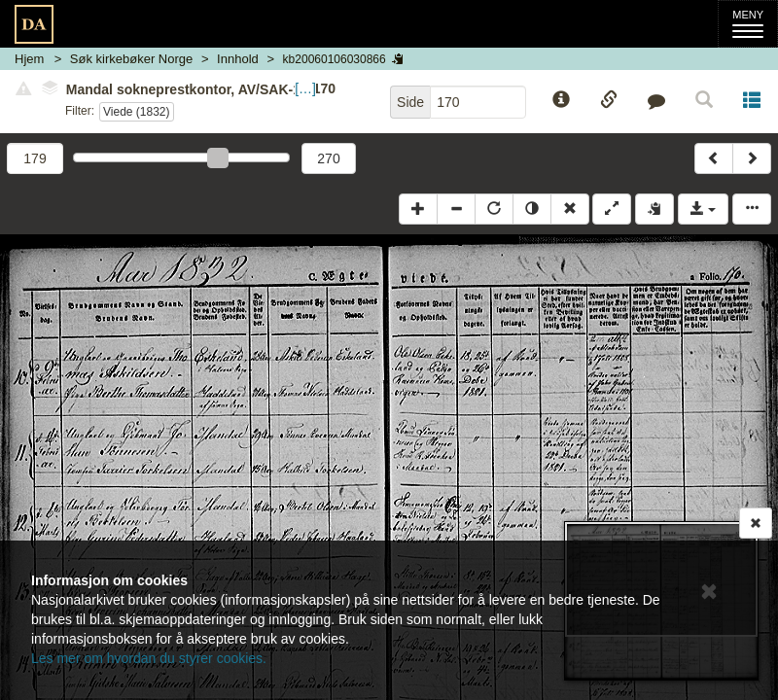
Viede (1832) (137, 112)
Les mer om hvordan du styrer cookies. (149, 658)
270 (328, 158)
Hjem (29, 59)
